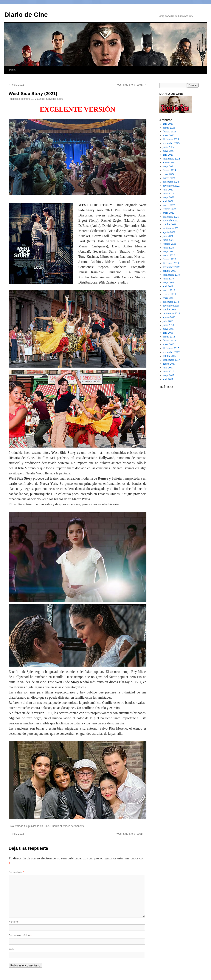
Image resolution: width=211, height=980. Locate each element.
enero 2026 (169, 135)
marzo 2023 (169, 178)
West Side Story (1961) (131, 85)
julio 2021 (168, 236)
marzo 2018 (169, 337)
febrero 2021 (169, 244)
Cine (46, 826)
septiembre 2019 (171, 275)
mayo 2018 (169, 329)
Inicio (12, 70)
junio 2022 (168, 193)
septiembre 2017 (171, 360)
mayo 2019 (169, 282)
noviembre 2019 (171, 267)
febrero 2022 (169, 209)
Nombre (14, 922)
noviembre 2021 (171, 221)
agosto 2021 (169, 232)
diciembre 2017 (171, 348)
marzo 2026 (169, 128)
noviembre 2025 (171, 143)
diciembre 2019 (171, 263)
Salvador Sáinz (55, 99)
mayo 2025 (169, 151)
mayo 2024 (169, 166)
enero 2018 (169, 344)
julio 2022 (168, 190)
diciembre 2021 (171, 217)
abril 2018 (168, 333)
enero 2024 (169, 174)
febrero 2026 (169, 132)
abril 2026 (168, 124)
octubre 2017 (170, 356)
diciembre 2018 (171, 302)
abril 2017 (168, 379)
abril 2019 (168, 286)
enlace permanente (74, 826)
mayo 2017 (169, 375)
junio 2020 (168, 248)
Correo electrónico (20, 936)
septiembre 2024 (171, 159)
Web (11, 949)
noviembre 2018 (171, 306)
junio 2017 (168, 371)
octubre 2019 (170, 271)
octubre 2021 (170, 224)
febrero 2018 (169, 340)
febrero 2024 (169, 170)
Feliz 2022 (16, 85)
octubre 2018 (170, 310)
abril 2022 (168, 201)
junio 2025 (168, 147)
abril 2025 (168, 155)
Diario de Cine (26, 15)
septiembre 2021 (171, 228)
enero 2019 (169, 298)
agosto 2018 (169, 317)
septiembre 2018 (171, 313)
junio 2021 (168, 240)
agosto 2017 (169, 364)
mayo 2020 (169, 252)
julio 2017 (168, 368)
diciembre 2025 (171, 139)
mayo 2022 (169, 197)
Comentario (16, 872)
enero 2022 (169, 213)
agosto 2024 (169, 163)
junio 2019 (168, 279)
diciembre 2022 (171, 182)
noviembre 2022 (171, 186)
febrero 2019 (169, 294)
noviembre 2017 (171, 352)
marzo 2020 (169, 255)
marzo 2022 (169, 205)
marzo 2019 (169, 290)
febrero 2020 (169, 259)
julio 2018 (168, 321)
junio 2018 (168, 325)
